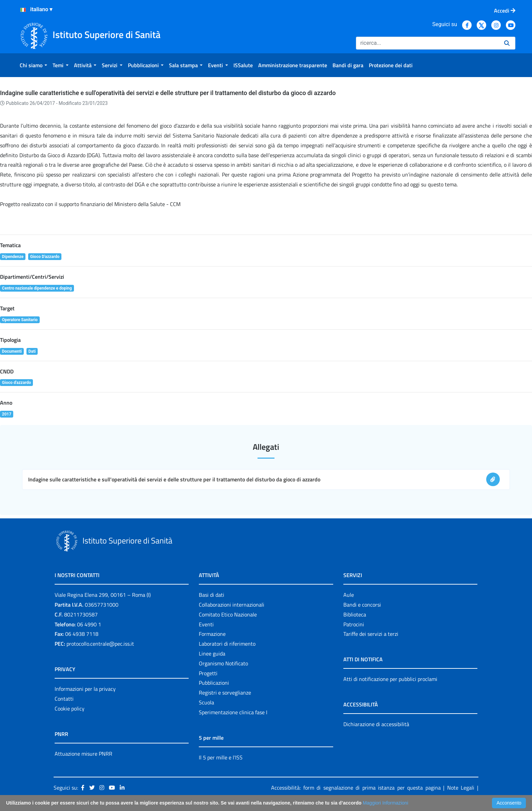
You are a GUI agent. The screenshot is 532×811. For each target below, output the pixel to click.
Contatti (64, 699)
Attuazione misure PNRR (83, 754)
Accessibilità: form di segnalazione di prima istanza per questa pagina (356, 788)
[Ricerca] (427, 43)
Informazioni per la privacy (85, 689)
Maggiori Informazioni (385, 803)
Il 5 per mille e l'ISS (221, 757)
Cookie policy (70, 708)
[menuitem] (33, 65)
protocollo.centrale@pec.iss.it (100, 644)
